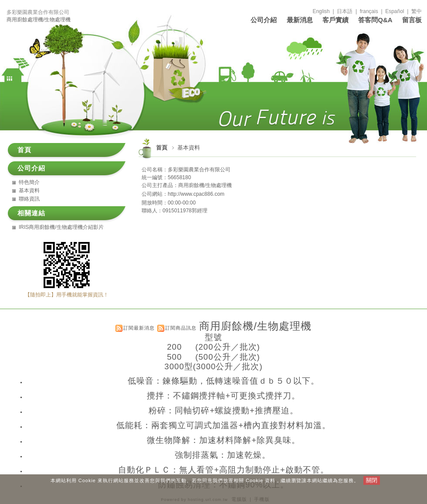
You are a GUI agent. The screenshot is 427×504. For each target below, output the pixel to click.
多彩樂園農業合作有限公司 (38, 12)
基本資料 (29, 191)
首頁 (162, 148)
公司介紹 (264, 20)
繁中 (417, 11)
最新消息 (300, 20)
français (369, 11)
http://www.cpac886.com (196, 194)
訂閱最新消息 (139, 328)
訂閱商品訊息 (181, 328)
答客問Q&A (375, 20)
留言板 (412, 20)
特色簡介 (29, 182)
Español (395, 11)
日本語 (345, 11)
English (321, 11)
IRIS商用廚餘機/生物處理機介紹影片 (61, 227)
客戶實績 (335, 20)
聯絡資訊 (29, 199)
